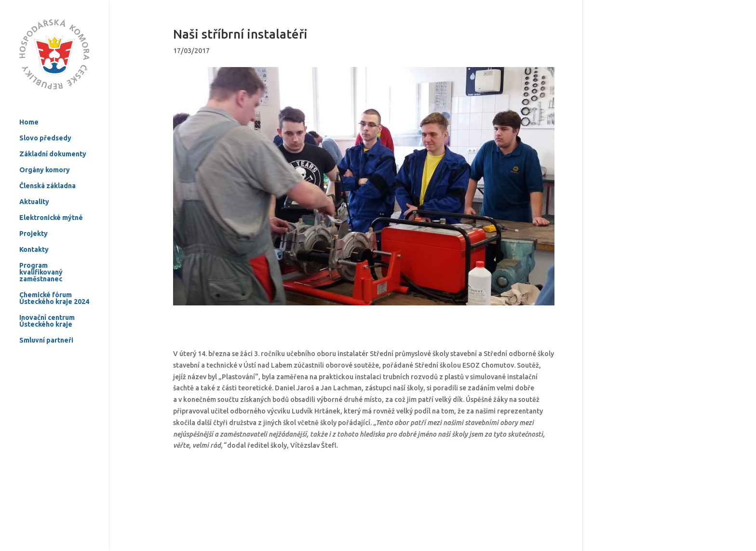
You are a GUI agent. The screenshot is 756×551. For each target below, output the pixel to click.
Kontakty (34, 229)
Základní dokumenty (53, 133)
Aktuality (34, 181)
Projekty (34, 213)
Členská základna (47, 165)
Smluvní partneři (46, 320)
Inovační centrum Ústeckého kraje (47, 300)
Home (29, 102)
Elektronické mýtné (51, 197)
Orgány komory (45, 149)
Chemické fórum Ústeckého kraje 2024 (54, 278)
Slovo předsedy (45, 117)
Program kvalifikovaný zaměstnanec (41, 252)
